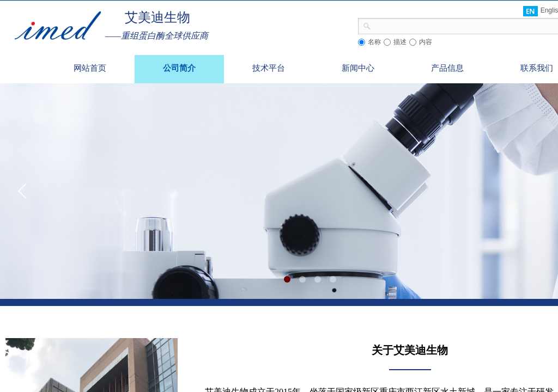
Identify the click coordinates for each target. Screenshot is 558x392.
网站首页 (90, 68)
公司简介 (179, 68)
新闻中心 (358, 68)
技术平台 (269, 68)
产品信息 (447, 68)
